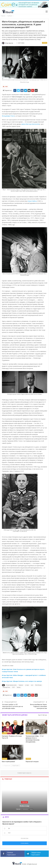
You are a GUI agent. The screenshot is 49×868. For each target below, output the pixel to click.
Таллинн (19, 687)
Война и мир (24, 806)
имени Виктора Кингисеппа (30, 124)
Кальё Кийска (32, 201)
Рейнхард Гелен (6, 687)
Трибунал (24, 802)
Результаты (25, 838)
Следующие (16, 765)
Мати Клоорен (38, 685)
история (27, 685)
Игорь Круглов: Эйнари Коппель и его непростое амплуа (22, 681)
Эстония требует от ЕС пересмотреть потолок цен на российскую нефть (13, 706)
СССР (13, 687)
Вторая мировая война (11, 685)
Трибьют (45, 43)
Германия (21, 685)
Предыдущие (6, 765)
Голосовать (25, 843)
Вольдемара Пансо (8, 116)
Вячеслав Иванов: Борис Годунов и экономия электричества (39, 706)
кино (32, 685)
